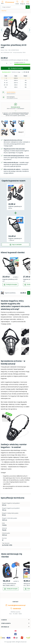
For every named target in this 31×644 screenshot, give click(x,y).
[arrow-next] (29, 272)
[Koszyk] (28, 2)
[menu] (3, 3)
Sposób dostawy (11, 92)
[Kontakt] (17, 2)
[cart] (15, 245)
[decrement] (11, 63)
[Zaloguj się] (22, 2)
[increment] (3, 63)
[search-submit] (28, 7)
